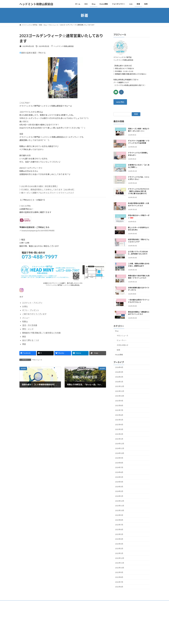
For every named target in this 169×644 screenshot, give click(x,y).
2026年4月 (119, 367)
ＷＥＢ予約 (26, 206)
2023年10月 (120, 510)
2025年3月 (119, 429)
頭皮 (24, 344)
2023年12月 (120, 501)
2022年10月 (120, 568)
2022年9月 (119, 572)
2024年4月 (119, 482)
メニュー (26, 318)
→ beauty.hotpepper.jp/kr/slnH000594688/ (37, 230)
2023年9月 (119, 515)
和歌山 (25, 321)
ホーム (24, 603)
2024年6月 (119, 472)
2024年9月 (119, 458)
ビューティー (122, 340)
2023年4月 (119, 539)
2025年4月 (119, 425)
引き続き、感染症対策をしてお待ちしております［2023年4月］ (48, 189)
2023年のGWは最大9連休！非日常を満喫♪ (40, 186)
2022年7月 (119, 582)
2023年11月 (120, 506)
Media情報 (119, 355)
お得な (25, 306)
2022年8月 (119, 577)
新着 (81, 603)
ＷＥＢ (32, 200)
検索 (136, 114)
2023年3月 (119, 544)
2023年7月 (119, 525)
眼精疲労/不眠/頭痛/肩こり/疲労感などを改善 (41, 333)
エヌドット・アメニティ (32, 303)
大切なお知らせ (123, 345)
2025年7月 (119, 410)
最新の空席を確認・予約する (33, 53)
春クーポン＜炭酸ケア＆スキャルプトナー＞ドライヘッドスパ (48, 193)
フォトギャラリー (62, 603)
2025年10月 (120, 396)
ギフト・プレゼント (31, 310)
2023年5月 (119, 534)
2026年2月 (119, 377)
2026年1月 (119, 382)
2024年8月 (119, 463)
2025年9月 (119, 401)
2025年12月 (120, 386)
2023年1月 (119, 553)
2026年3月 (119, 372)
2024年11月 (120, 448)
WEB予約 (120, 102)
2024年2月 (119, 491)
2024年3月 (119, 487)
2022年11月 (120, 563)
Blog (117, 331)
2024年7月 (119, 468)
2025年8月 (119, 405)
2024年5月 (119, 477)
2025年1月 (119, 439)
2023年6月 (119, 529)
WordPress (72, 618)
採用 (118, 350)
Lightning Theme (84, 618)
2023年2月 (119, 549)
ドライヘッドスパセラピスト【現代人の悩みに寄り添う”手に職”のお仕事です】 (139, 191)
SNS (32, 603)
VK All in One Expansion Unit (100, 618)
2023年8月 (119, 520)
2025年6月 (119, 415)
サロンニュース (37, 360)
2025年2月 (119, 434)
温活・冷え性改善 (30, 325)
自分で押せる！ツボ (31, 340)
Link (73, 603)
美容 (24, 337)
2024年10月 (120, 453)
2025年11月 (120, 391)
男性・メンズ (28, 329)
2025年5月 (119, 420)
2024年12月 (120, 444)
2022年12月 (120, 558)
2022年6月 (119, 587)
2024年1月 (119, 496)
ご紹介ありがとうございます (34, 314)
